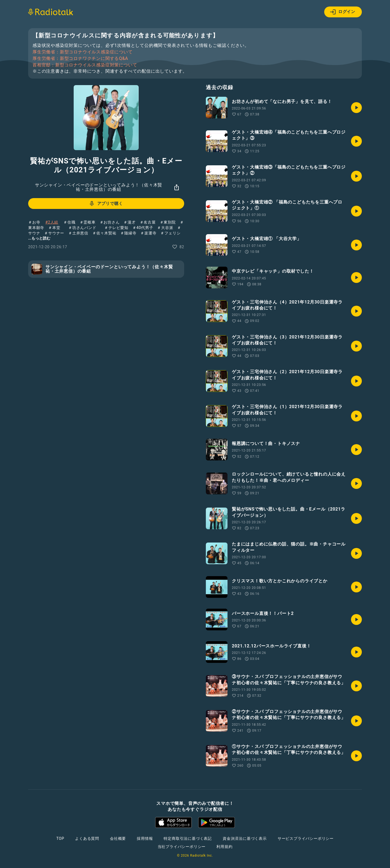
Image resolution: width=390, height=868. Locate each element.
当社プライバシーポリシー (182, 847)
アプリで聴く (106, 204)
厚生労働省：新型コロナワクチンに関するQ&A (80, 59)
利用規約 (224, 847)
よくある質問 (87, 838)
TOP (60, 838)
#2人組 (52, 222)
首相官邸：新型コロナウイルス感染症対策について (85, 65)
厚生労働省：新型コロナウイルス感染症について (83, 52)
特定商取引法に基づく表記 (188, 838)
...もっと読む (39, 238)
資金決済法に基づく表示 (245, 838)
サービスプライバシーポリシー (306, 838)
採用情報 (145, 838)
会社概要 (118, 838)
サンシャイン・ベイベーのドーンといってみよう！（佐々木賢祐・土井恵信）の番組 (99, 187)
